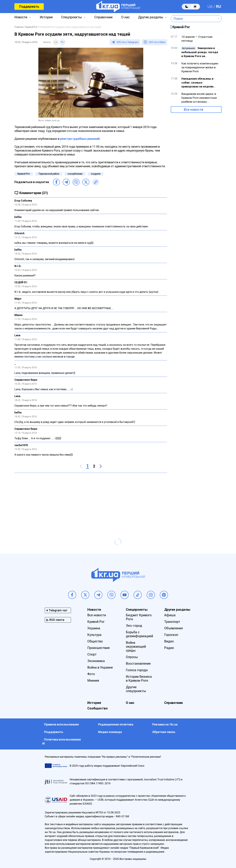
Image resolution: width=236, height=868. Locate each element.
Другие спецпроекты (136, 689)
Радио (169, 648)
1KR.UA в (127, 42)
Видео (169, 641)
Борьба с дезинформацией (139, 634)
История (46, 17)
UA (210, 7)
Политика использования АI (61, 741)
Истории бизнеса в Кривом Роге (139, 679)
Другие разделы (151, 17)
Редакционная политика (116, 724)
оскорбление (75, 174)
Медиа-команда (110, 732)
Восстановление (138, 664)
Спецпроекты (71, 17)
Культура (94, 635)
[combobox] (194, 19)
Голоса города (137, 670)
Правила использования (61, 724)
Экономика (96, 661)
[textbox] (194, 19)
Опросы (132, 657)
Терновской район (49, 174)
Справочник (104, 17)
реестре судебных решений (80, 139)
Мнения (93, 681)
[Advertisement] (91, 499)
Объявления (173, 628)
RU (218, 7)
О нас (125, 17)
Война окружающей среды (136, 647)
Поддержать (29, 7)
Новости (21, 17)
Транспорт (172, 622)
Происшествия (98, 648)
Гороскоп (171, 635)
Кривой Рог (24, 174)
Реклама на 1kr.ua (165, 724)
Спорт (92, 654)
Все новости (194, 110)
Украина (94, 628)
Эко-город (134, 626)
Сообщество (98, 708)
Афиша (170, 615)
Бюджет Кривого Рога (139, 617)
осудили (96, 174)
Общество (95, 641)
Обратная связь (164, 732)
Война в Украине (100, 667)
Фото (91, 674)
